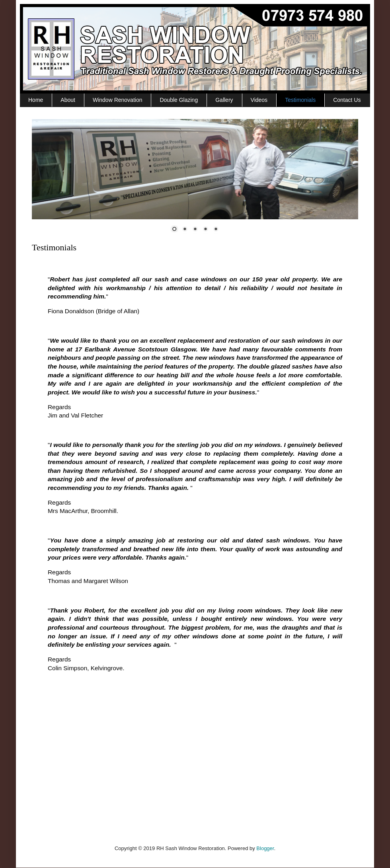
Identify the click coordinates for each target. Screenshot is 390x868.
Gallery (224, 100)
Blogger (265, 848)
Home (36, 100)
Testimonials (300, 100)
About (68, 100)
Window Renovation (118, 100)
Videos (259, 100)
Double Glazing (179, 100)
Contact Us (347, 100)
